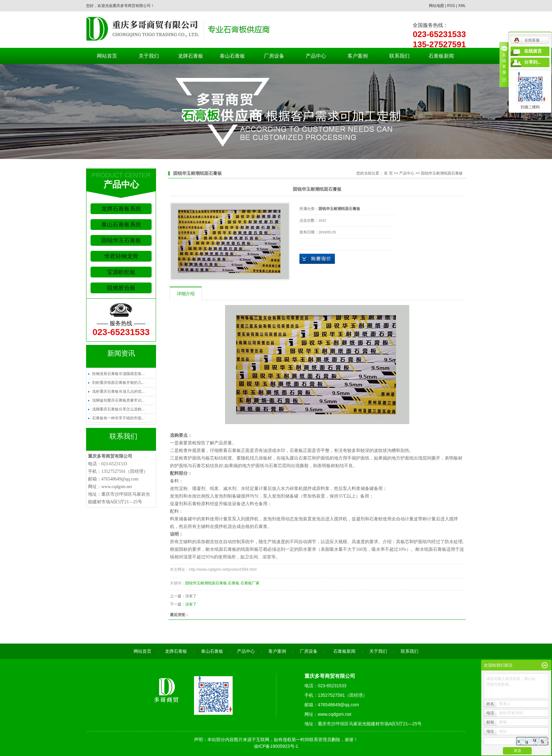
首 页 (388, 173)
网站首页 (107, 56)
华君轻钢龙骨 (121, 256)
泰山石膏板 (232, 56)
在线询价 (317, 259)
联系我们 (399, 56)
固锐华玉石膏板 (121, 240)
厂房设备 (274, 56)
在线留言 (533, 51)
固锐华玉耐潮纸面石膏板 (442, 173)
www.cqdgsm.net (117, 487)
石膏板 (234, 583)
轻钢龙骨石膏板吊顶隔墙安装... (118, 374)
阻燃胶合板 (121, 288)
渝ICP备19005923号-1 (276, 746)
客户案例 (358, 56)
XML (462, 6)
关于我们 (149, 56)
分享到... (533, 62)
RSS (451, 6)
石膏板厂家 (250, 583)
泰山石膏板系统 (121, 225)
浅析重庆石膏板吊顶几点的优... (118, 391)
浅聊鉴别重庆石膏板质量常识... (118, 400)
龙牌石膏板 (191, 56)
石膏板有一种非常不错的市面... (118, 418)
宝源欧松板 (121, 272)
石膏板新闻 (441, 56)
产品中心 (316, 56)
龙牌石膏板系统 (121, 209)
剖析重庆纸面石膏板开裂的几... (118, 383)
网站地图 (436, 6)
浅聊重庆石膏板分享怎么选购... (118, 409)
